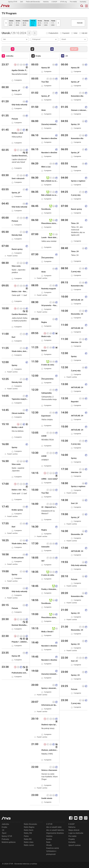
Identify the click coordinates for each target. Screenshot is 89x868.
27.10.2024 (18, 23)
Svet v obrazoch (18, 178)
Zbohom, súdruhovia (49, 750)
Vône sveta (16, 266)
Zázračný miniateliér (49, 124)
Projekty (72, 839)
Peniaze (15, 221)
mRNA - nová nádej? (49, 479)
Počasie (15, 119)
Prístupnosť (36, 39)
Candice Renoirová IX (20, 156)
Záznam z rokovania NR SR (79, 110)
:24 (3, 830)
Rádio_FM (28, 833)
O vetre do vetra (48, 365)
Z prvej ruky (76, 195)
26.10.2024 (11, 23)
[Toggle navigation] (86, 6)
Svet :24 (74, 503)
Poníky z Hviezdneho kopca (49, 589)
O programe (17, 80)
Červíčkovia (46, 209)
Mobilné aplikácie (9, 842)
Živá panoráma (47, 258)
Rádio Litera (29, 842)
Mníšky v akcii (17, 133)
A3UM (44, 436)
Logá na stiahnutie (76, 833)
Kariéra (49, 839)
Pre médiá (73, 2)
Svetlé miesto (47, 798)
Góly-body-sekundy (19, 105)
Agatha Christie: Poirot (20, 70)
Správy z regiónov (78, 181)
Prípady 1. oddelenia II (20, 642)
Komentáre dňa (77, 96)
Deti (22, 2)
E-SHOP (55, 2)
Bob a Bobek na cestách (49, 181)
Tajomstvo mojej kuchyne (20, 399)
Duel (13, 337)
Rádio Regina (29, 827)
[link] (11, 256)
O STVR (49, 824)
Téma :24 (75, 223)
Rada (48, 842)
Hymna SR (16, 656)
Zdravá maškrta (18, 413)
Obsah (64, 39)
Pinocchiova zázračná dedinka (49, 223)
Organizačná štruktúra (55, 833)
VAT (43, 561)
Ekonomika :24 (77, 314)
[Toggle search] (82, 6)
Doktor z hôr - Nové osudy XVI (20, 291)
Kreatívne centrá (53, 848)
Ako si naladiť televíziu (55, 830)
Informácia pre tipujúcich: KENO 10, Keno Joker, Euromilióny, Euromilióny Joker (49, 705)
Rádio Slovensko (30, 824)
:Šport (4, 833)
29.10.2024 (33, 23)
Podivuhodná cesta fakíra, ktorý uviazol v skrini (20, 673)
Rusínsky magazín (49, 289)
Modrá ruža (46, 336)
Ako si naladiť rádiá (54, 827)
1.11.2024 (53, 23)
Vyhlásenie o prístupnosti (51, 853)
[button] (13, 49)
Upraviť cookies (74, 845)
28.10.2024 (26, 23)
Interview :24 (76, 342)
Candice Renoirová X (20, 314)
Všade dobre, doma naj (20, 351)
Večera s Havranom (49, 770)
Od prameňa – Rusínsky (49, 305)
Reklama (72, 827)
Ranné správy (17, 249)
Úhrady (49, 845)
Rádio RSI (28, 839)
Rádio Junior (29, 845)
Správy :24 (75, 124)
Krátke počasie (18, 558)
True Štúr (45, 82)
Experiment (46, 416)
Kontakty (83, 2)
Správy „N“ (16, 90)
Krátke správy (17, 510)
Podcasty (5, 839)
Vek (4, 39)
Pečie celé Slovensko (33, 2)
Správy (14, 365)
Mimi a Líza (46, 167)
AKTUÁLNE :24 (77, 300)
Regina (44, 322)
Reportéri (75, 402)
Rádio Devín (29, 830)
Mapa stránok (74, 830)
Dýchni (44, 351)
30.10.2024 (40, 23)
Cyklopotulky (46, 393)
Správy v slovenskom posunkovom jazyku (49, 688)
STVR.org (64, 2)
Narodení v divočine (49, 138)
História (46, 2)
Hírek (43, 110)
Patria (26, 836)
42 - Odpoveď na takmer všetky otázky (49, 507)
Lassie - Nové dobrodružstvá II (49, 237)
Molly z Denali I (47, 632)
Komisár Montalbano (20, 625)
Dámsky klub (17, 235)
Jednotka (5, 824)
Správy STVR (13, 2)
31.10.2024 (47, 23)
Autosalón (45, 547)
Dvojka (4, 827)
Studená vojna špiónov (49, 725)
